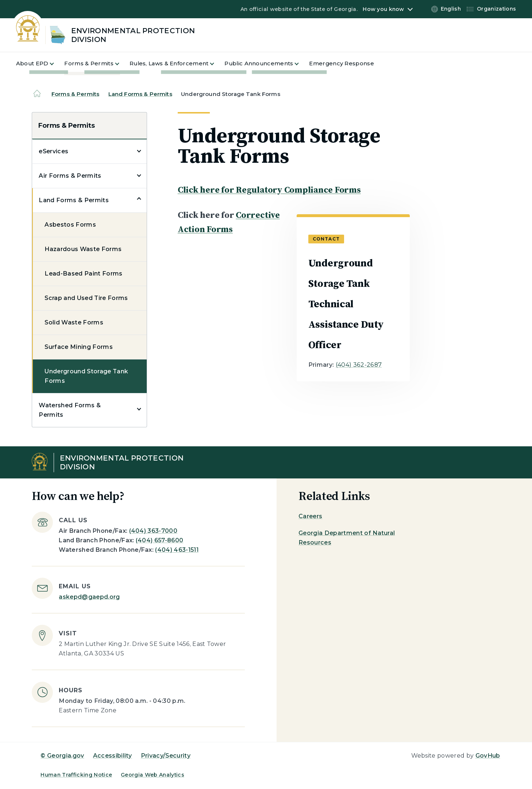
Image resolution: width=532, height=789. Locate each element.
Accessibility (113, 756)
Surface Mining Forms (78, 347)
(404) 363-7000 (153, 531)
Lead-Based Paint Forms (83, 274)
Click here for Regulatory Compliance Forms (269, 190)
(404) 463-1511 (177, 550)
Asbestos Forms (70, 225)
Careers (310, 516)
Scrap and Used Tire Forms (86, 298)
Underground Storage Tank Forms (86, 376)
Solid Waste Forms (74, 322)
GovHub (488, 756)
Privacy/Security (166, 756)
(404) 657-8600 (159, 540)
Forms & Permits (75, 94)
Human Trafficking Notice (76, 775)
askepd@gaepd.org (89, 597)
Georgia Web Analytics (153, 775)
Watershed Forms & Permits (70, 410)
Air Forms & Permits (70, 176)
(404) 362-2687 (359, 365)
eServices (53, 151)
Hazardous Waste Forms (83, 249)
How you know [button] (383, 9)
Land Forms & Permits (140, 94)
